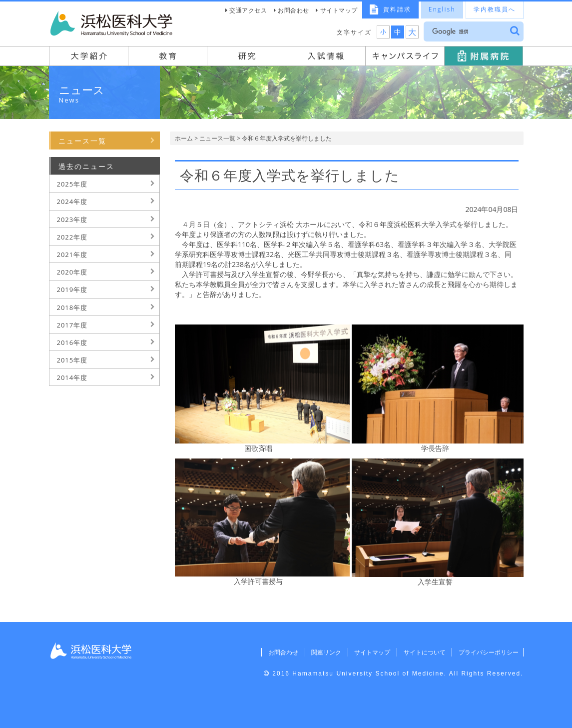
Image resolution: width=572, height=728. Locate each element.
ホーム (184, 138)
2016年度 (72, 342)
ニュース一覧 (217, 138)
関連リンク (321, 652)
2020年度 (72, 272)
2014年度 (72, 377)
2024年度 (72, 201)
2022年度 (72, 237)
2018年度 (72, 307)
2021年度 (72, 254)
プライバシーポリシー (487, 652)
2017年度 (72, 325)
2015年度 (72, 360)
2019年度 (72, 289)
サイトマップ (339, 10)
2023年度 (72, 219)
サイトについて (422, 652)
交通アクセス (248, 10)
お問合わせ (293, 10)
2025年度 (72, 184)
